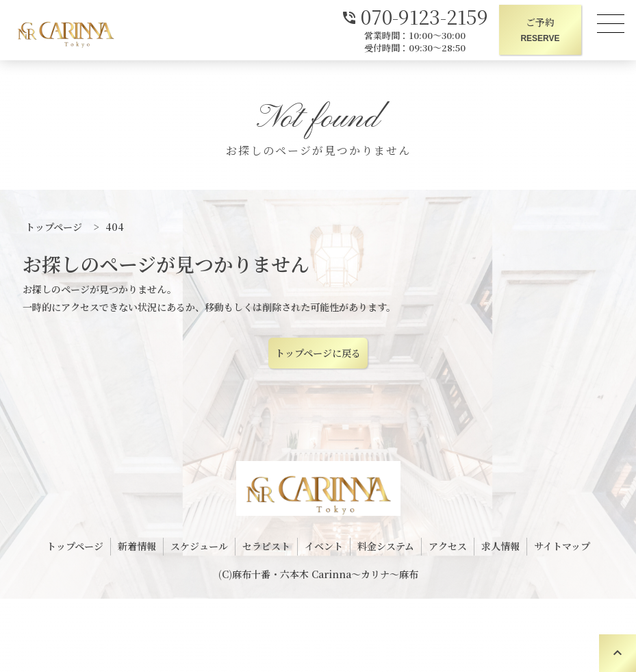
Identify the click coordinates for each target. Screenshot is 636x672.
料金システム (386, 546)
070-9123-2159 (415, 15)
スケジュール (199, 546)
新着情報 (137, 546)
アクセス (448, 546)
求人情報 (500, 546)
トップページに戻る (318, 353)
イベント (324, 546)
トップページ (75, 546)
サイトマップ (562, 546)
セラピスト (266, 546)
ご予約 (540, 30)
